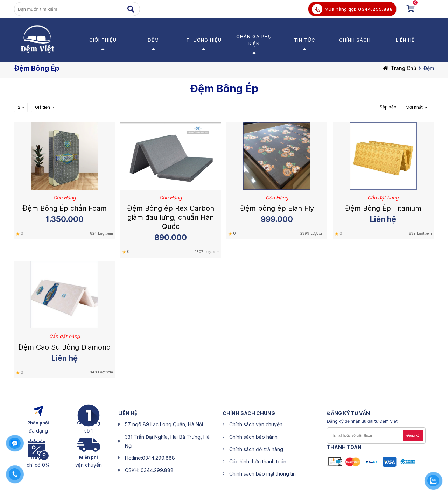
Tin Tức (305, 40)
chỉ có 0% (38, 465)
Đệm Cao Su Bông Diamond (64, 347)
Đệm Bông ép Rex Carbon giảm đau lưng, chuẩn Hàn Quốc (171, 217)
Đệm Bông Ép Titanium (383, 208)
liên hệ (128, 413)
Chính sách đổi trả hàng (256, 449)
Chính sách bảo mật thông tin (262, 474)
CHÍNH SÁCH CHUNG (249, 413)
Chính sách (355, 40)
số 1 (89, 431)
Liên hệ (405, 40)
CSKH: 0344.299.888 (149, 470)
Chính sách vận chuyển (256, 424)
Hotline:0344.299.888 (150, 458)
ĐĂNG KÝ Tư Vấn (348, 413)
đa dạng (38, 431)
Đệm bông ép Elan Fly (277, 208)
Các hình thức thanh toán (258, 461)
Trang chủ (404, 68)
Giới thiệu (103, 40)
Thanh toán (344, 447)
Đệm (153, 40)
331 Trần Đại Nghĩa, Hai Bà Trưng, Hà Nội (167, 441)
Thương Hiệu (204, 40)
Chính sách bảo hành (253, 437)
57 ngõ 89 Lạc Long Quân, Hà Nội (164, 424)
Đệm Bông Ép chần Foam (65, 208)
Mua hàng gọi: (340, 9)
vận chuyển (89, 465)
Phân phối (38, 423)
